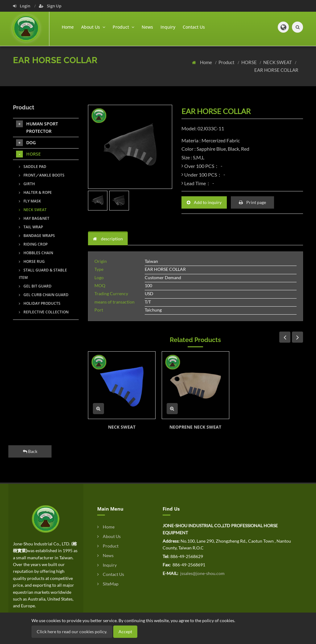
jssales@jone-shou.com (202, 573)
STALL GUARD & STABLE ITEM (43, 274)
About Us (109, 536)
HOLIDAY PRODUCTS (40, 303)
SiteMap (108, 584)
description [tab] (108, 239)
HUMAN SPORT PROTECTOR (37, 127)
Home (68, 27)
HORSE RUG (32, 261)
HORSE (249, 62)
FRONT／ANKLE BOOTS (42, 175)
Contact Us (194, 27)
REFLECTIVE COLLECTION (44, 312)
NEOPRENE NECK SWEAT (195, 427)
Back (30, 451)
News (147, 27)
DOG (26, 143)
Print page (252, 202)
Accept (125, 632)
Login (22, 6)
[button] (283, 27)
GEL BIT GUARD (35, 286)
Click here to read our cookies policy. (72, 632)
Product (227, 62)
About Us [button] (93, 27)
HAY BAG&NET (34, 218)
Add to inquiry (204, 202)
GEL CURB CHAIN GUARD (44, 295)
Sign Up (50, 6)
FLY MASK (30, 201)
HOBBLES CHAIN (36, 253)
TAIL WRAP (31, 227)
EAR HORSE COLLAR (276, 70)
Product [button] (123, 27)
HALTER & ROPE (35, 192)
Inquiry (168, 27)
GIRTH (27, 184)
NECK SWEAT (278, 62)
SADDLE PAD (33, 167)
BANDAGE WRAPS (37, 236)
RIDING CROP (33, 244)
